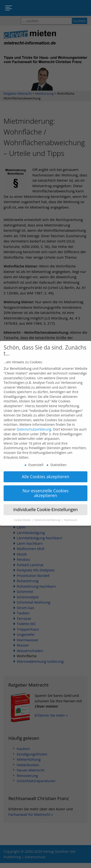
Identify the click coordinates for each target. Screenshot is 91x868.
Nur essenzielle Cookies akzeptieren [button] (45, 488)
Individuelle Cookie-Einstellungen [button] (45, 505)
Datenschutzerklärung (34, 425)
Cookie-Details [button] (23, 515)
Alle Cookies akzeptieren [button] (46, 472)
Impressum (71, 515)
